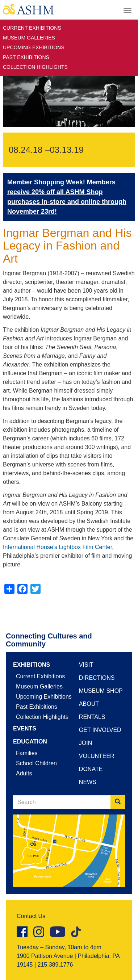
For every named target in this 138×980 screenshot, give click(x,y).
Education (30, 742)
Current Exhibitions (32, 28)
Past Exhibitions (26, 57)
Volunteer (97, 756)
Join (85, 743)
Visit (86, 665)
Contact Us (31, 916)
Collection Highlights (35, 67)
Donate (91, 769)
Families (27, 753)
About (89, 704)
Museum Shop (101, 691)
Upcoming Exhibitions (34, 47)
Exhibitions (32, 665)
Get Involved (100, 730)
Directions (97, 678)
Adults (24, 773)
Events (25, 728)
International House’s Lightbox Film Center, (58, 547)
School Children (36, 763)
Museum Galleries (29, 38)
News (88, 782)
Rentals (92, 717)
